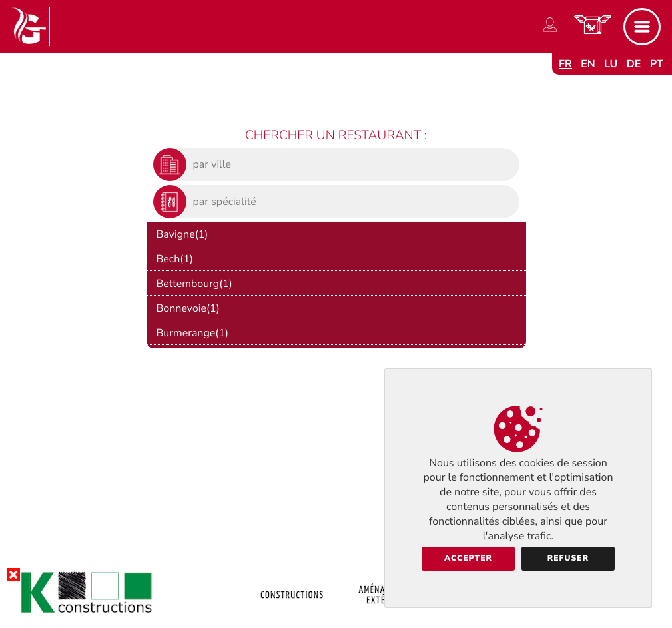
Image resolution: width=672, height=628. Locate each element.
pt (657, 64)
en (588, 64)
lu (611, 64)
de (634, 64)
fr (565, 64)
